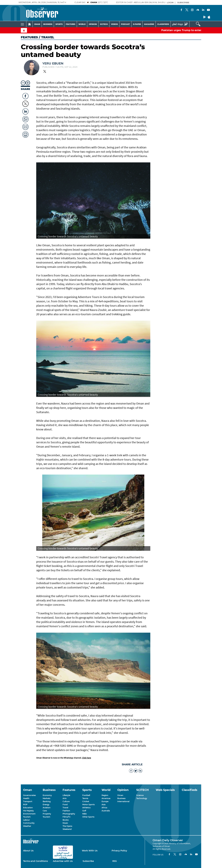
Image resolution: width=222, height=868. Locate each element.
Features (29, 37)
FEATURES (71, 24)
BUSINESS (48, 24)
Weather (27, 826)
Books (66, 820)
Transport (28, 801)
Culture (66, 801)
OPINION (93, 24)
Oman (120, 795)
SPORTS (59, 24)
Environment (29, 814)
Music (65, 823)
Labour (26, 820)
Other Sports (88, 817)
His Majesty (28, 811)
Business (121, 798)
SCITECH (104, 24)
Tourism (27, 817)
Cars (45, 811)
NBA (84, 814)
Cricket (86, 801)
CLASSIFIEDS (163, 24)
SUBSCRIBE (183, 2)
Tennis (85, 798)
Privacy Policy (119, 851)
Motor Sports (88, 805)
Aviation (47, 808)
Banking (47, 801)
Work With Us (90, 851)
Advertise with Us (63, 861)
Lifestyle (66, 795)
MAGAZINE (149, 24)
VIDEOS (114, 24)
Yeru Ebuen (53, 63)
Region (105, 795)
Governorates (29, 795)
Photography (69, 814)
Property (47, 814)
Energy (46, 805)
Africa (104, 808)
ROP (25, 805)
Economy (47, 795)
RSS (115, 861)
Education (28, 808)
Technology (142, 798)
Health (26, 798)
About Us (28, 851)
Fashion (66, 811)
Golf (84, 811)
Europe (105, 801)
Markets (46, 798)
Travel (65, 808)
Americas (106, 798)
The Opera (67, 826)
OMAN (37, 24)
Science (140, 795)
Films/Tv (67, 817)
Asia (104, 805)
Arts (65, 798)
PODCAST (125, 24)
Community (29, 823)
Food (65, 805)
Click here (86, 758)
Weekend (67, 829)
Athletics (86, 808)
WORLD (82, 24)
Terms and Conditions (35, 861)
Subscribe (88, 861)
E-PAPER (137, 24)
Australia (106, 811)
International (123, 801)
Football (86, 795)
